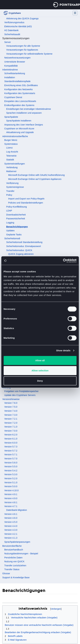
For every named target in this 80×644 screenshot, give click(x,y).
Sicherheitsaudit (12, 34)
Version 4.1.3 (11, 538)
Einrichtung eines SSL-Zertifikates (21, 85)
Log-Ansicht (12, 152)
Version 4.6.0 (11, 518)
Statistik (10, 160)
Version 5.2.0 (11, 478)
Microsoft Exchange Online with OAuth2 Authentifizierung (36, 175)
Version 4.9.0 (11, 498)
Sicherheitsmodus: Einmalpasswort (24, 246)
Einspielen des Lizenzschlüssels (20, 101)
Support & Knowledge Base (16, 577)
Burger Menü (11, 140)
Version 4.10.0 (11, 490)
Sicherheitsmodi (12, 238)
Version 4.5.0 (11, 522)
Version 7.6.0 (11, 403)
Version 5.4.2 (11, 471)
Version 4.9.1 (11, 494)
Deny (40, 381)
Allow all (40, 360)
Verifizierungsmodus (14, 22)
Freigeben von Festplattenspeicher (22, 391)
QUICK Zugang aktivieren (21, 254)
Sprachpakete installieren (19, 121)
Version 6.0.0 (11, 443)
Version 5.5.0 (11, 466)
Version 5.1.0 (11, 482)
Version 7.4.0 (11, 411)
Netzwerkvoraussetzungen (17, 58)
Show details (63, 350)
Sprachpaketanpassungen (17, 542)
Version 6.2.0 (11, 435)
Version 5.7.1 (11, 455)
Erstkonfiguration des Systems (19, 105)
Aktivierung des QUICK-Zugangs (22, 18)
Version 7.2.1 (11, 419)
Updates (10, 231)
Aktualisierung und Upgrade (20, 132)
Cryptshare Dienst (13, 97)
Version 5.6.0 (11, 463)
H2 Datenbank (11, 30)
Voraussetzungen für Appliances (22, 50)
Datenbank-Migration (17, 510)
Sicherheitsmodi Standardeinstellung (24, 242)
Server (8, 42)
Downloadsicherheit (16, 215)
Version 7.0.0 (11, 431)
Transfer (10, 191)
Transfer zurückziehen (15, 566)
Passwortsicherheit (16, 219)
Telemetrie (11, 156)
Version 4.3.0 (11, 530)
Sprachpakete (11, 117)
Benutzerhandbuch (14, 550)
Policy (9, 195)
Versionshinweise (11, 399)
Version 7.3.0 (11, 415)
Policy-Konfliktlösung (16, 207)
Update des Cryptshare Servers (20, 395)
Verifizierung (12, 183)
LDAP (9, 211)
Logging (10, 223)
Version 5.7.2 (11, 451)
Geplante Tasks (14, 235)
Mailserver (11, 171)
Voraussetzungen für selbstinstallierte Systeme (29, 54)
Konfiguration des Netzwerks (18, 89)
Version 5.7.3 (11, 447)
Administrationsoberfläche (15, 136)
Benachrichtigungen (17, 227)
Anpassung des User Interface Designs (24, 125)
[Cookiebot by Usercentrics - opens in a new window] (63, 261)
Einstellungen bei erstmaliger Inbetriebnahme (29, 109)
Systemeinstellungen (15, 164)
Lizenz (9, 148)
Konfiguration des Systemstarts (20, 93)
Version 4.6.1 (11, 514)
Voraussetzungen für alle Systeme (23, 46)
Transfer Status (12, 569)
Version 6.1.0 (11, 439)
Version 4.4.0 (11, 526)
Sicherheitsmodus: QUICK (19, 250)
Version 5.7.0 (11, 459)
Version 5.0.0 (11, 486)
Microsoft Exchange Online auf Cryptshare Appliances (35, 179)
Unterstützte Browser (15, 62)
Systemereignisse (15, 187)
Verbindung (12, 167)
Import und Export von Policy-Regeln (26, 199)
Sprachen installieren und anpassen (24, 113)
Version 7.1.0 (11, 427)
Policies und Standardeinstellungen (26, 203)
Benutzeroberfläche (12, 546)
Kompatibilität (11, 66)
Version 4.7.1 (11, 506)
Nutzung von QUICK (14, 561)
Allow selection (40, 370)
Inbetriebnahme (10, 70)
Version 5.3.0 (11, 474)
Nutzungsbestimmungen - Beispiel (21, 554)
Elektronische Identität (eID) (18, 26)
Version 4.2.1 (11, 534)
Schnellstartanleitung (15, 73)
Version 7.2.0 (11, 423)
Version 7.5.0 (11, 407)
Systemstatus (11, 144)
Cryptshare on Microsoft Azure (19, 129)
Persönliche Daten (13, 558)
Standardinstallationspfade (17, 81)
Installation (10, 77)
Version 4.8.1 (11, 502)
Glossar (6, 573)
